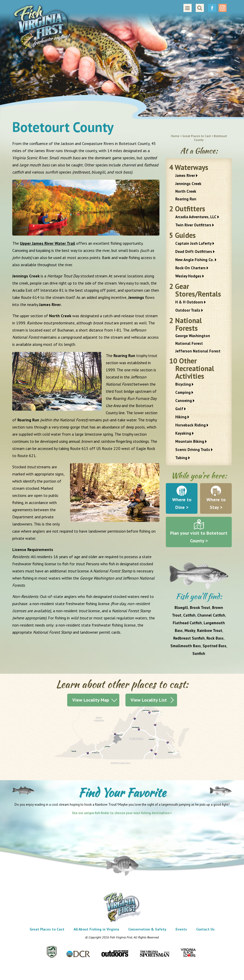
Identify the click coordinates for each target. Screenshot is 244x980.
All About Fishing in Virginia (96, 929)
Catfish (189, 615)
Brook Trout (200, 608)
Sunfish (199, 653)
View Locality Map (91, 700)
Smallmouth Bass (186, 646)
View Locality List (149, 700)
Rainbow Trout (210, 630)
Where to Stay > (216, 503)
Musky (190, 630)
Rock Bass (215, 638)
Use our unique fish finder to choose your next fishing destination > (122, 813)
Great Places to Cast (47, 929)
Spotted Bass (214, 646)
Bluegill (181, 608)
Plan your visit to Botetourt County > (199, 537)
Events (181, 929)
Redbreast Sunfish (189, 638)
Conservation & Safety (147, 929)
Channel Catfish (211, 615)
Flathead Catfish (187, 623)
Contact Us (205, 929)
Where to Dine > (182, 503)
